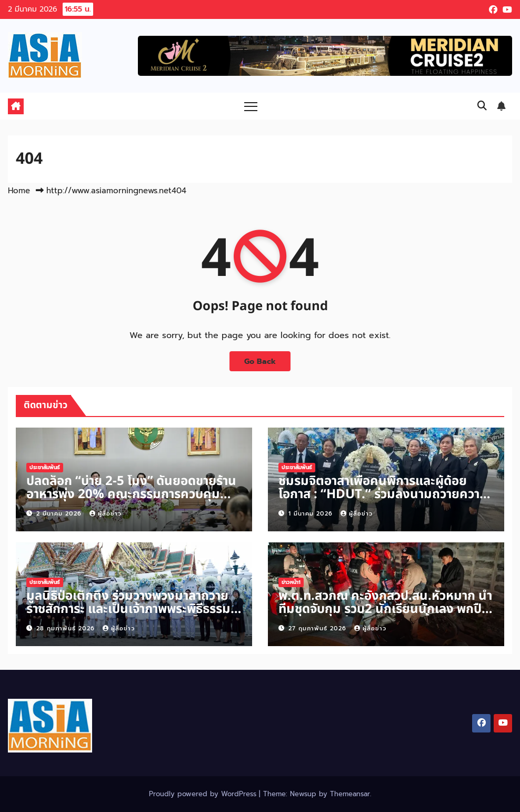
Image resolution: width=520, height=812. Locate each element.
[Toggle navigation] (251, 106)
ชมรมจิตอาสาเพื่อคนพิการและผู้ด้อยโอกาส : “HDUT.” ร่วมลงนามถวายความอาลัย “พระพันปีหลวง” (383, 494)
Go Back (260, 361)
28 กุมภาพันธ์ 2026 (67, 628)
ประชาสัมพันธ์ (45, 467)
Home (19, 191)
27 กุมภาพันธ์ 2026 (319, 628)
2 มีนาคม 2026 (60, 514)
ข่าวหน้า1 (291, 582)
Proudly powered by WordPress (204, 794)
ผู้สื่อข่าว (106, 514)
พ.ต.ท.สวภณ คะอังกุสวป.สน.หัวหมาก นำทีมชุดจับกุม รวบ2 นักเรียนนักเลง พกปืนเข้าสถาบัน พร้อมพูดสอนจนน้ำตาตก (385, 609)
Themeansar (350, 794)
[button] (482, 106)
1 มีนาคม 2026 (312, 514)
